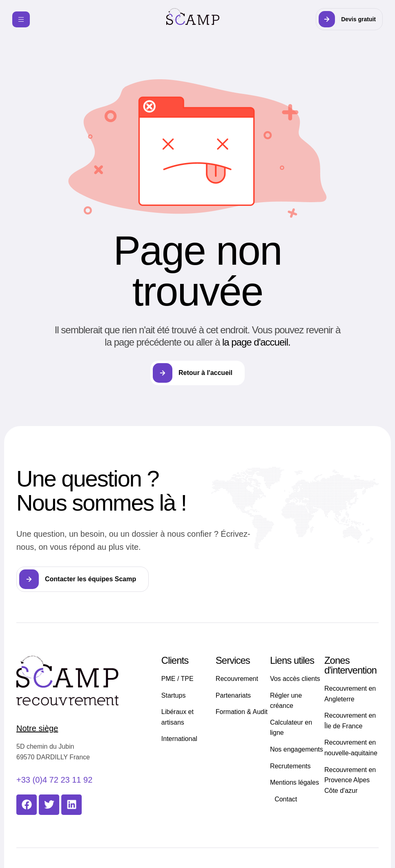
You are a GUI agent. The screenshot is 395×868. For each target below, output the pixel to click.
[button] (349, 19)
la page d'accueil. (256, 342)
